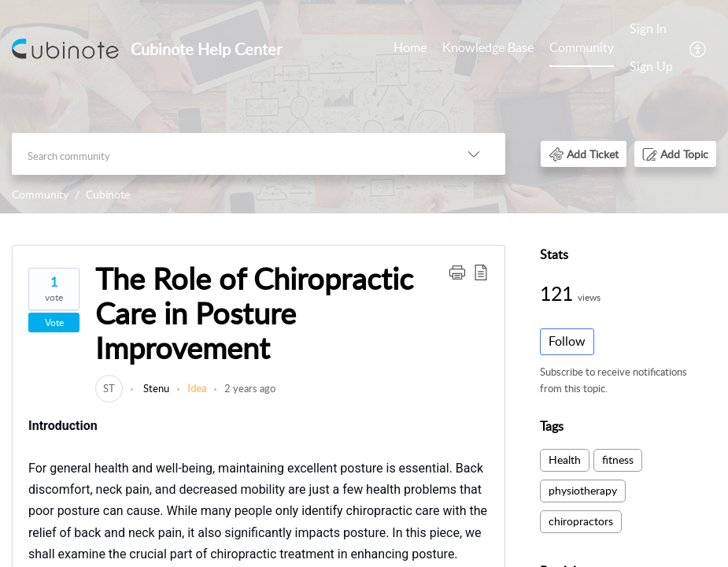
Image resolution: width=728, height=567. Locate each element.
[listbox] (474, 154)
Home (410, 47)
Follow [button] (567, 341)
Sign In (648, 28)
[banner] (364, 107)
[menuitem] (651, 48)
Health (565, 460)
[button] (584, 154)
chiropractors (581, 521)
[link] (109, 388)
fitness (618, 460)
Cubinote (108, 194)
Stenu (155, 388)
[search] (227, 154)
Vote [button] (54, 322)
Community (582, 47)
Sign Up (651, 66)
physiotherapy (583, 490)
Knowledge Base (488, 47)
